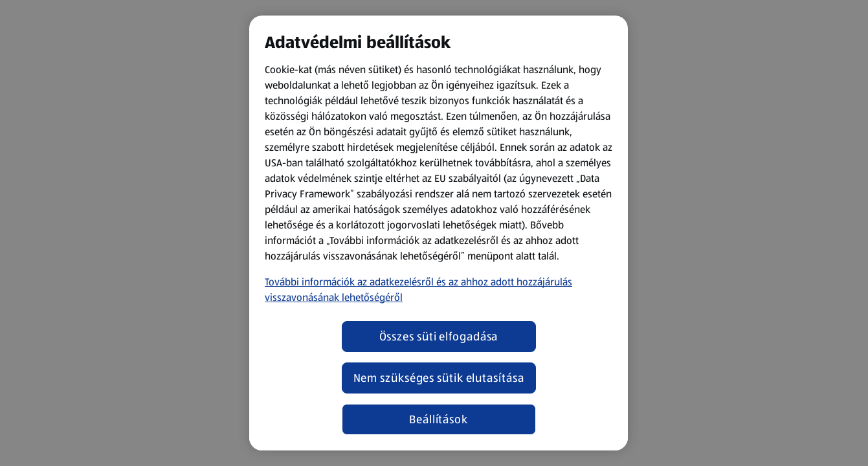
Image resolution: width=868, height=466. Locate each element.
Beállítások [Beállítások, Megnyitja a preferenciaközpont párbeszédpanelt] (439, 419)
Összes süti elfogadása (439, 337)
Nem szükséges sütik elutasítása (439, 378)
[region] (439, 233)
